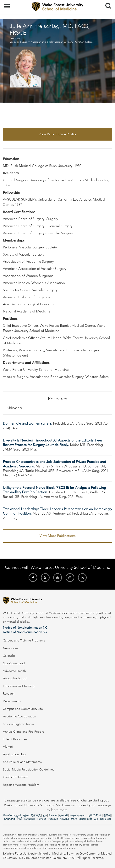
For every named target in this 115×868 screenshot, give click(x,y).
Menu (7, 4)
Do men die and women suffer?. (28, 423)
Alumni (8, 747)
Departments (12, 701)
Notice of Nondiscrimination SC (25, 632)
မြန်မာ (26, 815)
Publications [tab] (14, 408)
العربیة (18, 815)
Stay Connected (14, 663)
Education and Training (19, 686)
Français (53, 815)
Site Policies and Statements (22, 762)
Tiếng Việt (105, 819)
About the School (15, 678)
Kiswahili (65, 819)
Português (30, 819)
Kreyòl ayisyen (77, 815)
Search (107, 4)
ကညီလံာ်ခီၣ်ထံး (94, 815)
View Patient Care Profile (57, 134)
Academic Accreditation (19, 716)
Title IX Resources (15, 739)
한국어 (107, 815)
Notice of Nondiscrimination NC (25, 628)
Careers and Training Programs (24, 640)
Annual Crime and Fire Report (23, 732)
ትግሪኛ (74, 819)
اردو (96, 819)
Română (41, 819)
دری (45, 815)
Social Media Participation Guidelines (29, 769)
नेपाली (19, 819)
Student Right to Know (18, 724)
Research (9, 693)
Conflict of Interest (16, 777)
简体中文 (36, 815)
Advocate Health (14, 671)
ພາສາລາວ (10, 819)
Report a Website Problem (21, 785)
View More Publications (58, 536)
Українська (85, 819)
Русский (53, 819)
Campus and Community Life (23, 709)
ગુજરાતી (63, 815)
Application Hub (14, 754)
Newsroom (10, 648)
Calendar (9, 656)
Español (8, 815)
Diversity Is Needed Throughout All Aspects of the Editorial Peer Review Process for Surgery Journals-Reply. (52, 443)
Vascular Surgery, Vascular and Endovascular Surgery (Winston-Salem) (52, 42)
